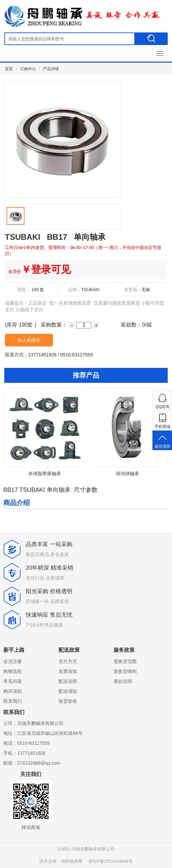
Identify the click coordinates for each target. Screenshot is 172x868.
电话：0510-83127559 (26, 743)
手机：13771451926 (24, 753)
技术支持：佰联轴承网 (61, 861)
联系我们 (13, 701)
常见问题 (13, 681)
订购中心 (28, 69)
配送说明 (68, 681)
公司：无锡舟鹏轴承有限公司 (33, 723)
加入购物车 (29, 340)
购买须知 (13, 691)
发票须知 (68, 671)
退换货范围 (125, 661)
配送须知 (68, 691)
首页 (9, 69)
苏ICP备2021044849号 (111, 861)
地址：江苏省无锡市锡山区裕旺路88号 (43, 733)
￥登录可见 (40, 269)
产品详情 (51, 69)
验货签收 (68, 701)
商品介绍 (17, 503)
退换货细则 (125, 671)
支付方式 (68, 661)
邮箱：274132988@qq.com (32, 763)
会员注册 (13, 661)
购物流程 (13, 671)
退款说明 (123, 681)
